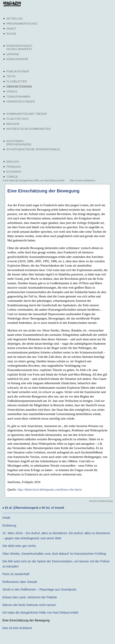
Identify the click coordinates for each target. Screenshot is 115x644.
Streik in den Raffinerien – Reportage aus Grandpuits (39, 589)
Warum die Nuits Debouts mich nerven (29, 605)
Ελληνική (14, 172)
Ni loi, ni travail (53, 508)
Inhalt (11, 29)
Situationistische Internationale (33, 149)
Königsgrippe (17, 59)
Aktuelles (15, 19)
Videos (12, 92)
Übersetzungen (19, 87)
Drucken (93, 501)
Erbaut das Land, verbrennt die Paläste (30, 597)
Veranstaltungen (21, 102)
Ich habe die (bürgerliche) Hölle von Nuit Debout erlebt (35, 180)
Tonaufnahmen (18, 97)
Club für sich (17, 119)
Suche (11, 34)
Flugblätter (17, 82)
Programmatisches (22, 24)
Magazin (13, 124)
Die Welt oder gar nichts (19, 546)
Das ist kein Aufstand (81, 180)
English (13, 162)
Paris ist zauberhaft (16, 574)
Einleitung (9, 525)
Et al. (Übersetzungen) (22, 508)
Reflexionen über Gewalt (20, 582)
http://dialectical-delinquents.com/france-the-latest (50, 490)
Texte (11, 76)
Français (14, 167)
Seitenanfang (106, 501)
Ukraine (13, 54)
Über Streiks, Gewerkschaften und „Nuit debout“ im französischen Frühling (54, 554)
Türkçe (12, 177)
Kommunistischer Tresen (27, 114)
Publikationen (18, 71)
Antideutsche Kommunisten (29, 129)
